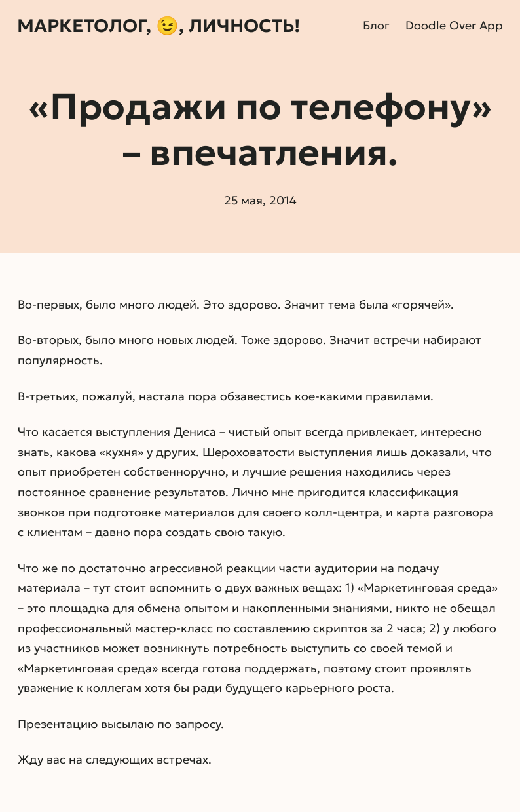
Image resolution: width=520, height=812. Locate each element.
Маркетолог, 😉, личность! (158, 26)
